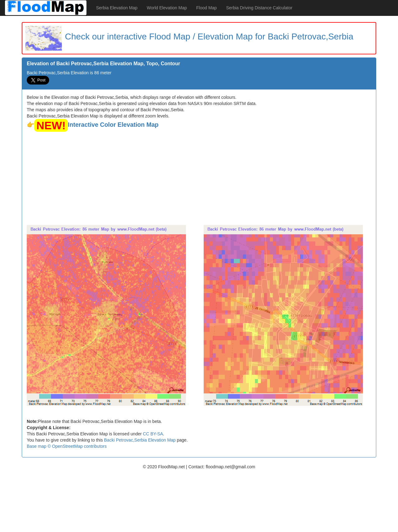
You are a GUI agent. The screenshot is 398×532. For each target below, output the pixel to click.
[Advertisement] (199, 178)
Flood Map (206, 8)
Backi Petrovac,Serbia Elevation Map (140, 440)
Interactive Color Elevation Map (113, 125)
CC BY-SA (153, 434)
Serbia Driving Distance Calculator (259, 8)
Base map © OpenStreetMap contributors (67, 446)
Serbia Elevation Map (117, 8)
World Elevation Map (167, 8)
